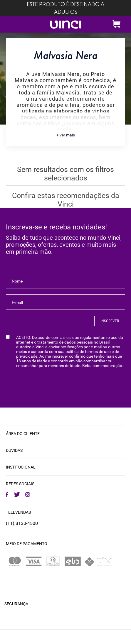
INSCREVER (110, 321)
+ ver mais (66, 135)
